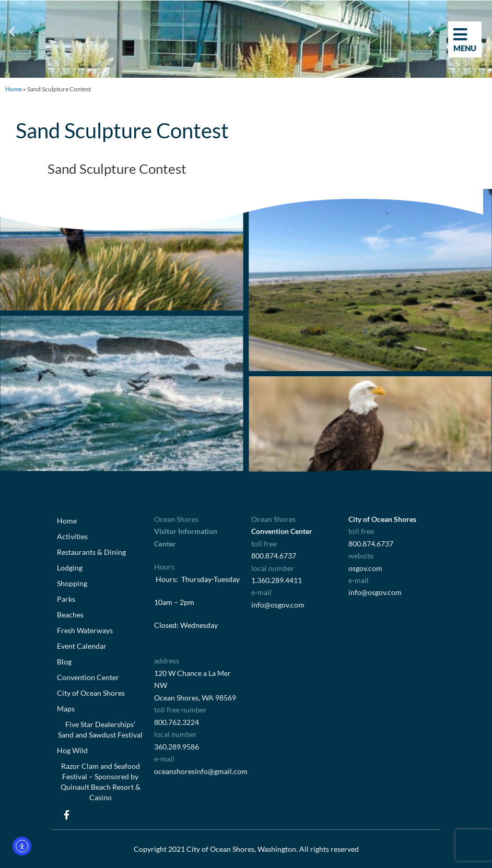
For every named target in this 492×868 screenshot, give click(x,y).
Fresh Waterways (85, 630)
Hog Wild (72, 750)
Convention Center (88, 677)
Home (14, 89)
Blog (64, 662)
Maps (66, 709)
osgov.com (365, 568)
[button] (12, 32)
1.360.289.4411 (277, 580)
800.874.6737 (274, 556)
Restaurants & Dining (91, 552)
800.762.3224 (177, 722)
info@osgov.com (278, 605)
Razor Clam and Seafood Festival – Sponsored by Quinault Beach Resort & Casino (101, 782)
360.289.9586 (177, 747)
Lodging (70, 568)
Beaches (70, 615)
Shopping (72, 583)
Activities (72, 536)
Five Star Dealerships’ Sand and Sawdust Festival (100, 729)
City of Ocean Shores (91, 693)
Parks (66, 599)
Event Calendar (82, 646)
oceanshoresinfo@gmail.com (201, 771)
